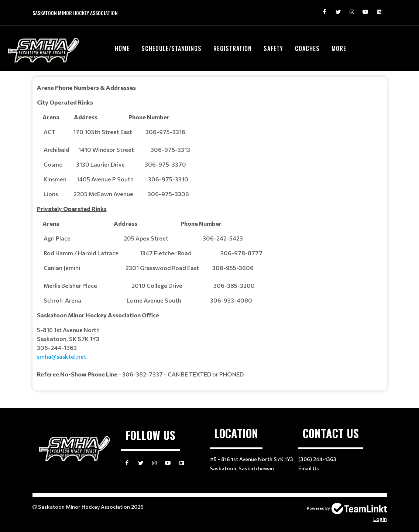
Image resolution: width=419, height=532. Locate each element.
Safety (273, 48)
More (339, 48)
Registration (233, 48)
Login (380, 519)
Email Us (309, 468)
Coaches (307, 48)
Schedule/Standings (171, 48)
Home (122, 48)
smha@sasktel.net (62, 356)
